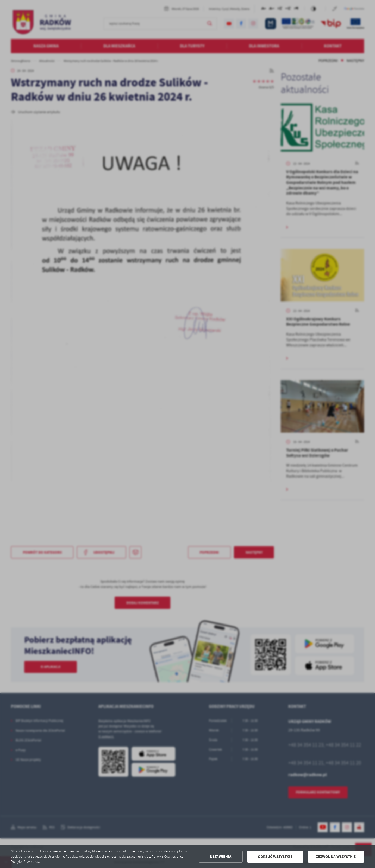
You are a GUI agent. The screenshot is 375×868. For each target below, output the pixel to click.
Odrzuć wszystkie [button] (275, 857)
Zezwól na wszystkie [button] (336, 857)
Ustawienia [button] (221, 857)
